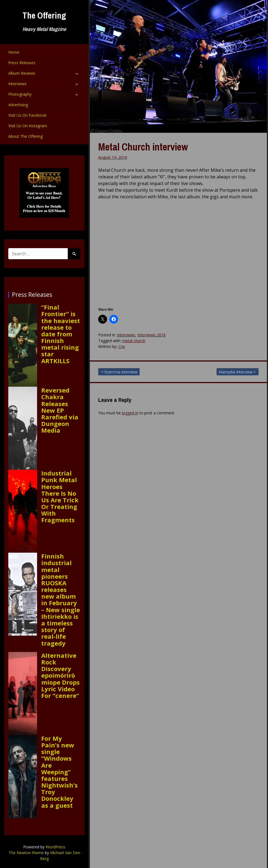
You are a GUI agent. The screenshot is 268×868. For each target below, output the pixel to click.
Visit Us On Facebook (27, 115)
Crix (122, 346)
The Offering (44, 15)
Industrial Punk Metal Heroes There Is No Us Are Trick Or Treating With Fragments (60, 497)
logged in (130, 413)
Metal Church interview (143, 147)
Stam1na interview (121, 372)
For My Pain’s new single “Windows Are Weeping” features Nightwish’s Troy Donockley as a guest (59, 772)
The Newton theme (26, 853)
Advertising (18, 105)
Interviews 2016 (152, 335)
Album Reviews (22, 73)
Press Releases (22, 63)
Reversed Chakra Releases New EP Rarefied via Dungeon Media (60, 410)
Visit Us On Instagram (28, 126)
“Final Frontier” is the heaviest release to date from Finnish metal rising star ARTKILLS (61, 334)
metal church (134, 341)
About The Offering (25, 136)
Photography (20, 94)
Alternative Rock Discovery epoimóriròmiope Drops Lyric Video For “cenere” (60, 675)
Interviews (17, 84)
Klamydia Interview (236, 372)
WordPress (55, 847)
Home (14, 52)
